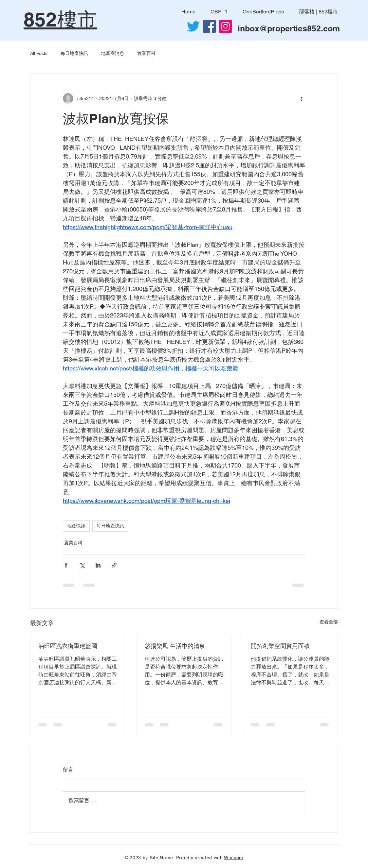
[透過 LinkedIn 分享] (98, 565)
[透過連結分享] (114, 565)
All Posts (39, 53)
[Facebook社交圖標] (209, 26)
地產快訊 (76, 526)
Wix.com (234, 858)
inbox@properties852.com (289, 28)
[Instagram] (225, 26)
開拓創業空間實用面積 (280, 646)
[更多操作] (301, 98)
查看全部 (329, 622)
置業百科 (146, 53)
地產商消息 (113, 53)
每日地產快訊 (74, 53)
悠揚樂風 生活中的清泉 (175, 646)
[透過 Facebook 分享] (66, 565)
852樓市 (60, 19)
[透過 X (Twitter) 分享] (82, 565)
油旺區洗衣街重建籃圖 (68, 646)
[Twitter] (193, 26)
